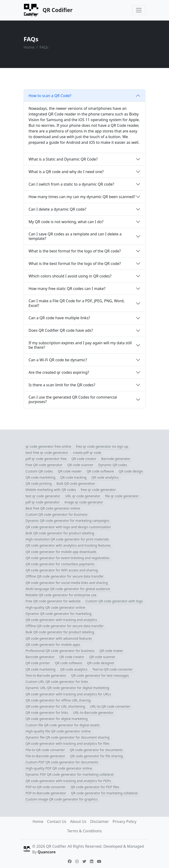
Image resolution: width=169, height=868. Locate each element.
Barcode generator (116, 459)
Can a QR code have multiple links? (59, 318)
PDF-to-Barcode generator (46, 793)
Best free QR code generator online (53, 508)
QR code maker (111, 651)
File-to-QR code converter (45, 750)
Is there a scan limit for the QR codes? (62, 385)
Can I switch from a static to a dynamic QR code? (71, 184)
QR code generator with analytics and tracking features (68, 545)
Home (29, 47)
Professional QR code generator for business (60, 651)
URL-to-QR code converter (110, 706)
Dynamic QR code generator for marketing (59, 614)
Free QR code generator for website (53, 601)
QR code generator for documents (96, 750)
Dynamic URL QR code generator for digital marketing (67, 688)
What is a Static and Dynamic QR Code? (63, 159)
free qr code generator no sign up (102, 446)
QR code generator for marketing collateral (104, 793)
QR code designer (101, 663)
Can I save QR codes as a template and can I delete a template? (75, 236)
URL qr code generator (83, 496)
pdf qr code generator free (46, 459)
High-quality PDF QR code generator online (59, 768)
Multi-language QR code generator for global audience (68, 589)
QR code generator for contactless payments (60, 564)
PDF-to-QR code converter (46, 787)
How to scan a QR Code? (50, 96)
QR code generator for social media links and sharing (67, 583)
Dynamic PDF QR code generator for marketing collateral (70, 774)
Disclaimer (99, 821)
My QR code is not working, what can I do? (66, 222)
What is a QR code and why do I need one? (66, 172)
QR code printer (38, 663)
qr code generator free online (48, 446)
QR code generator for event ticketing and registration (68, 558)
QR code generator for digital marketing (57, 719)
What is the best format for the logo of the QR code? (75, 251)
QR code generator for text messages (100, 675)
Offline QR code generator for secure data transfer (65, 576)
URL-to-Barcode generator (93, 713)
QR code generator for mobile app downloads (61, 552)
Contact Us (57, 821)
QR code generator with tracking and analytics (61, 620)
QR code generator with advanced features (59, 638)
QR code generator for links (47, 713)
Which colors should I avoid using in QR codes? (70, 276)
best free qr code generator (47, 453)
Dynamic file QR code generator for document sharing (68, 737)
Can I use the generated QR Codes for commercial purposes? (73, 399)
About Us (78, 821)
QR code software (100, 471)
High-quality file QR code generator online (58, 731)
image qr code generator (84, 502)
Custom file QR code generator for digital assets (63, 725)
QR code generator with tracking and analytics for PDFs (68, 781)
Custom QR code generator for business (57, 514)
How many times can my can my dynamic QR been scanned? (82, 197)
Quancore (46, 852)
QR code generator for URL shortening (55, 706)
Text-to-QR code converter (112, 669)
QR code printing (39, 483)
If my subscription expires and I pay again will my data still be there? (80, 345)
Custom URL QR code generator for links (57, 682)
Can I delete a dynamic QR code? (57, 209)
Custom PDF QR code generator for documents (62, 762)
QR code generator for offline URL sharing (58, 700)
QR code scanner (80, 465)
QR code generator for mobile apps (53, 645)
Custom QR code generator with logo (114, 601)
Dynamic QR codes (113, 465)
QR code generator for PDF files (95, 787)
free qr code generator (98, 490)
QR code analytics (105, 477)
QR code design (131, 471)
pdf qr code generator (43, 502)
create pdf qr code (87, 453)
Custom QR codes (39, 471)
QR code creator (84, 459)
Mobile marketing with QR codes (51, 490)
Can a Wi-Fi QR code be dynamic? (58, 360)
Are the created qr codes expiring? (59, 372)
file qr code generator (122, 496)
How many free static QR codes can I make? (67, 289)
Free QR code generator (44, 465)
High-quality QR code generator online (55, 607)
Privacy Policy (125, 821)
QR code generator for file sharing (97, 756)
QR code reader (70, 471)
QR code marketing (40, 477)
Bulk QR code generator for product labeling (60, 533)
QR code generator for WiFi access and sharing (62, 570)
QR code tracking (73, 477)
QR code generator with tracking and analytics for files (68, 743)
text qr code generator (43, 496)
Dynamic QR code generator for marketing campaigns (67, 521)
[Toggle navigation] (139, 10)
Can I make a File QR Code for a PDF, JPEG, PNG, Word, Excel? (77, 303)
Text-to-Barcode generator (46, 675)
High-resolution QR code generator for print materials (67, 539)
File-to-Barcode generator (45, 756)
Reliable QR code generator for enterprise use (61, 595)
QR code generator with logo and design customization (68, 527)
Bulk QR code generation (76, 483)
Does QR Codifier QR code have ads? (61, 330)
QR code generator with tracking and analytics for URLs (68, 694)
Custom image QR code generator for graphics (62, 799)
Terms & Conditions (85, 831)
